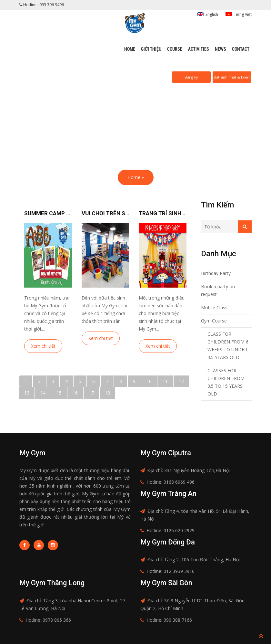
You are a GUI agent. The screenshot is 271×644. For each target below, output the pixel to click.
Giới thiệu (151, 49)
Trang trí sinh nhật (163, 213)
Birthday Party (216, 273)
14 (43, 393)
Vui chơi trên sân (105, 213)
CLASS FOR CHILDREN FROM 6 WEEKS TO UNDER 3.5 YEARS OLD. (228, 346)
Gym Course (214, 321)
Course (175, 49)
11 (165, 381)
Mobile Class (214, 307)
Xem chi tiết (43, 346)
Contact (241, 49)
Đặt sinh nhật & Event (232, 77)
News (221, 49)
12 (181, 381)
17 (91, 393)
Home (130, 49)
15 (59, 393)
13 (27, 393)
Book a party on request (218, 290)
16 (75, 393)
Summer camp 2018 (48, 213)
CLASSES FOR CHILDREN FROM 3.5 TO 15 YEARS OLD (226, 382)
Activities (199, 49)
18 (107, 393)
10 (149, 381)
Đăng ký (191, 77)
